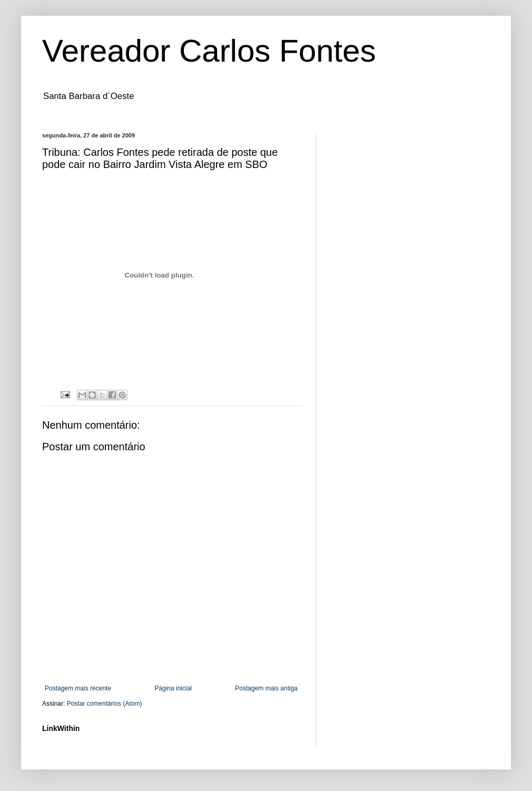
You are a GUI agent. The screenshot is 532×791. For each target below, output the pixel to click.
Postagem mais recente (78, 688)
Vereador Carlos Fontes (209, 51)
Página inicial (173, 688)
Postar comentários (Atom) (105, 704)
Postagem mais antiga (266, 688)
